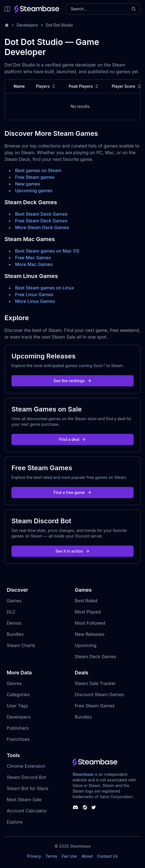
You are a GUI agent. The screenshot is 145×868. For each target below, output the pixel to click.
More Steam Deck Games (42, 227)
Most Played (88, 612)
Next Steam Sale (24, 800)
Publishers (18, 728)
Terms (51, 856)
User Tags (17, 706)
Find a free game (72, 492)
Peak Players (84, 86)
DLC (11, 612)
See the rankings (72, 381)
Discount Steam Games (99, 695)
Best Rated (86, 601)
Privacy (34, 856)
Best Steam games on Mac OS (47, 251)
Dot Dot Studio (59, 25)
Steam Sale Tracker (95, 683)
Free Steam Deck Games (41, 221)
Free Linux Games (34, 294)
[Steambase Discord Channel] (75, 807)
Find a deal (72, 439)
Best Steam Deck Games (41, 214)
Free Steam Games (95, 706)
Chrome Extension (26, 766)
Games (14, 601)
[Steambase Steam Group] (85, 807)
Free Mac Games (33, 258)
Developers (27, 25)
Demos (14, 623)
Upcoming (86, 645)
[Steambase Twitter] (94, 807)
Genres (14, 683)
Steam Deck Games (96, 657)
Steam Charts (21, 645)
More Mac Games (34, 264)
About (87, 856)
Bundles (15, 634)
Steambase (83, 774)
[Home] (7, 25)
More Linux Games (35, 301)
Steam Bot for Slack (28, 788)
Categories (18, 695)
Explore (15, 822)
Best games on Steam (38, 170)
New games (28, 184)
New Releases (90, 634)
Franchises (18, 739)
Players (46, 86)
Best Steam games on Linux (45, 288)
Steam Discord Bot (26, 777)
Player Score (127, 86)
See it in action (72, 551)
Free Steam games (35, 177)
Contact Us (108, 856)
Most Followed (90, 623)
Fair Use (69, 856)
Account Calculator (27, 811)
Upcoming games (34, 191)
